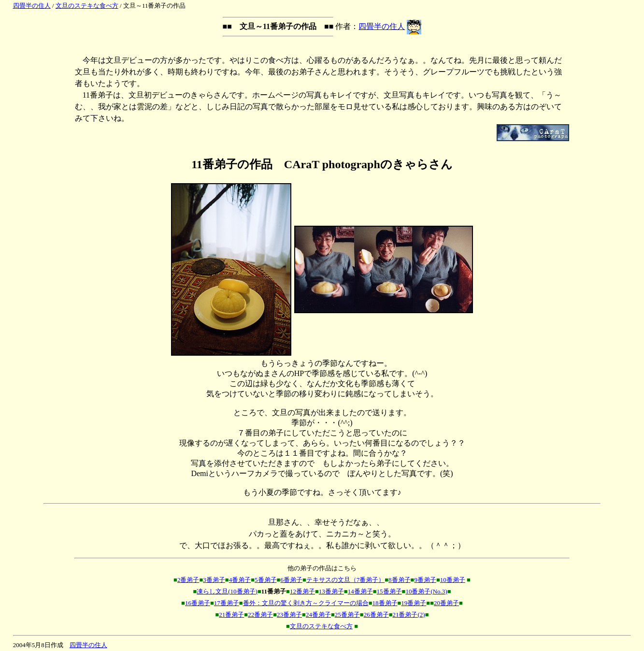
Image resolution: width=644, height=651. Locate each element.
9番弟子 (425, 580)
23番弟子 (289, 615)
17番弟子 (227, 603)
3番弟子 (214, 580)
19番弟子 (414, 603)
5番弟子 (266, 580)
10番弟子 (453, 580)
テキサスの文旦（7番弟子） (346, 580)
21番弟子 (231, 615)
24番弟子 (318, 615)
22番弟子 (260, 615)
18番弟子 (385, 603)
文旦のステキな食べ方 (87, 6)
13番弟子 (331, 591)
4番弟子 (240, 580)
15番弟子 (389, 591)
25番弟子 (347, 615)
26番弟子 (376, 615)
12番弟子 (302, 591)
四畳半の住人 (32, 6)
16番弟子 (198, 603)
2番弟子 (188, 580)
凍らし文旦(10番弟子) (227, 591)
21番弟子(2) (408, 615)
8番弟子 (400, 580)
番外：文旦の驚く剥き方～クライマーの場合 (306, 603)
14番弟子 (360, 591)
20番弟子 (446, 603)
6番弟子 (291, 580)
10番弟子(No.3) (426, 591)
